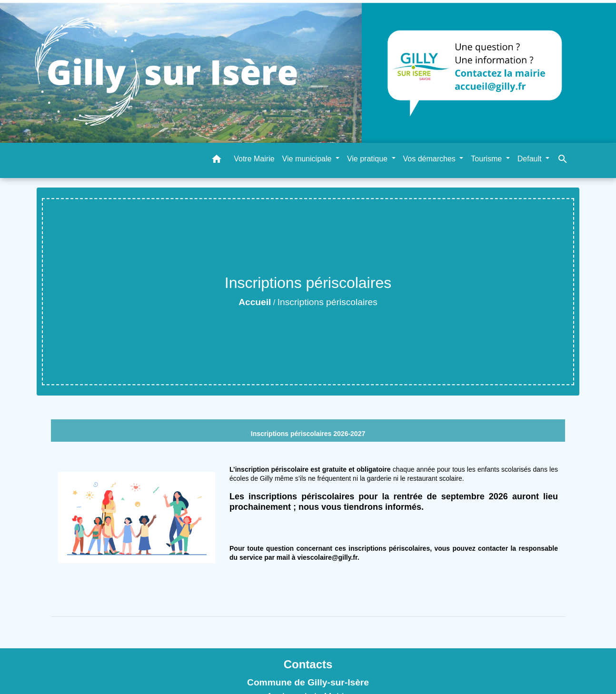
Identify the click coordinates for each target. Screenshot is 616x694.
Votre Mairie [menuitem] (254, 159)
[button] (217, 161)
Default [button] (531, 159)
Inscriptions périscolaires (328, 302)
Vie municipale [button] (308, 159)
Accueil (255, 302)
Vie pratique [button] (368, 159)
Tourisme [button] (487, 159)
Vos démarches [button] (431, 159)
